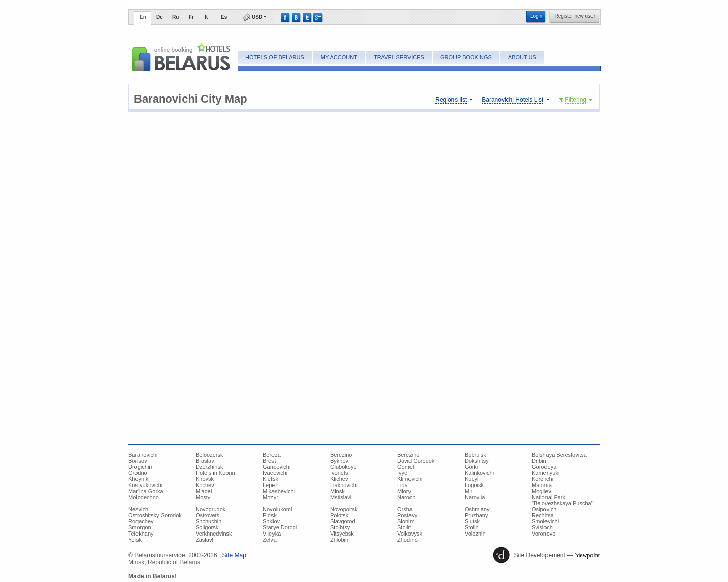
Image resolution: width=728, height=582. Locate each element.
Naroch (406, 497)
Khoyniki (139, 479)
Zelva (270, 540)
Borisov (138, 461)
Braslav (205, 461)
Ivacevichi (275, 473)
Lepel (270, 485)
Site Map (234, 555)
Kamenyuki (545, 473)
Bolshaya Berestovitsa (559, 455)
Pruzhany (476, 515)
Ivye (402, 473)
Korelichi (542, 479)
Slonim (406, 521)
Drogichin (140, 467)
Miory (404, 491)
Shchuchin (209, 521)
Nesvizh (138, 509)
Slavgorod (343, 521)
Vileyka (272, 533)
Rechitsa (543, 515)
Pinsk (270, 515)
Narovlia (475, 497)
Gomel (405, 467)
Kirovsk (205, 479)
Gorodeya (544, 467)
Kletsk (270, 479)
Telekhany (141, 533)
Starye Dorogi (280, 527)
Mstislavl (341, 497)
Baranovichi (143, 455)
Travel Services (399, 57)
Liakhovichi (344, 485)
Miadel (204, 491)
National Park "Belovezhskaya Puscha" (563, 500)
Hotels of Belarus (275, 57)
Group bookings (466, 57)
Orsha (405, 509)
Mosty (203, 497)
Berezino (341, 455)
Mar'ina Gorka (146, 491)
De (160, 17)
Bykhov (339, 461)
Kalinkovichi (479, 473)
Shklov (271, 521)
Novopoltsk (344, 509)
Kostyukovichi (145, 485)
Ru (176, 17)
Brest (269, 461)
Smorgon (140, 527)
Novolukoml (277, 509)
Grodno (138, 473)
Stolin (404, 527)
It (206, 17)
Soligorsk (207, 527)
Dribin (539, 461)
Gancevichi (277, 467)
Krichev (205, 485)
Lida (403, 485)
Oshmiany (477, 509)
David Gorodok (416, 461)
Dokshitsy (477, 461)
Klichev (339, 479)
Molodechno (144, 497)
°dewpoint (587, 555)
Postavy (407, 515)
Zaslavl (204, 540)
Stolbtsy (340, 527)
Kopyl (472, 479)
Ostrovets (208, 515)
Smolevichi (545, 521)
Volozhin (475, 533)
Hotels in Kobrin (215, 473)
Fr (191, 17)
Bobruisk (475, 455)
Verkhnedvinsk (214, 533)
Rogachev (141, 521)
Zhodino (407, 540)
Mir (468, 491)
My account (339, 57)
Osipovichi (545, 509)
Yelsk (135, 540)
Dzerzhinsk (209, 467)
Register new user (575, 16)
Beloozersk (209, 455)
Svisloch (542, 527)
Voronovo (543, 533)
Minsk (337, 491)
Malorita (542, 485)
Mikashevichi (279, 491)
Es (224, 17)
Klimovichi (410, 479)
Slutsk (472, 521)
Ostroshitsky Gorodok (155, 515)
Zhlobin (339, 540)
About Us (522, 57)
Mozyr (270, 497)
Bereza (272, 455)
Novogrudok (211, 509)
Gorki (471, 467)
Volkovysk (410, 533)
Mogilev (541, 491)
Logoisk (474, 485)
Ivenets (339, 473)
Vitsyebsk (342, 533)
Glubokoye (344, 467)
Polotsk (339, 515)
